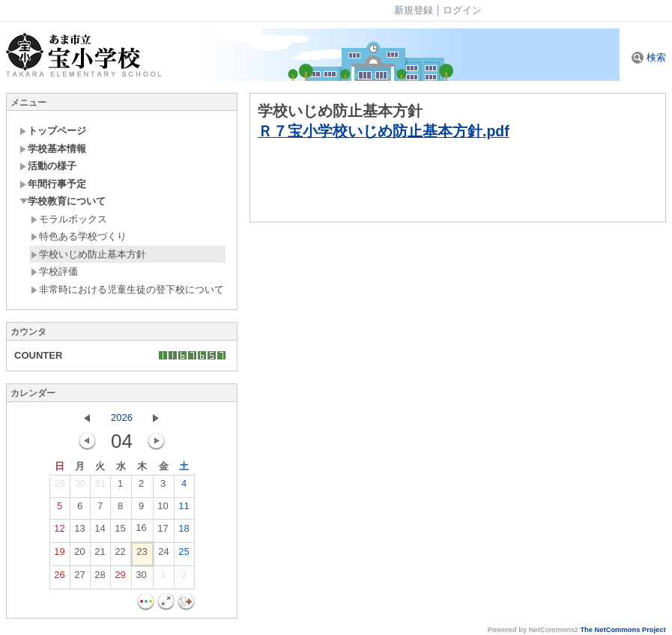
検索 (649, 57)
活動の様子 (48, 166)
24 (163, 555)
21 (100, 555)
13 (79, 532)
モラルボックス (69, 219)
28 (100, 578)
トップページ (53, 131)
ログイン (462, 10)
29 (59, 487)
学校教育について (63, 201)
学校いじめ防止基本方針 (88, 254)
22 (120, 555)
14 (100, 532)
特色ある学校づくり (79, 236)
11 (184, 509)
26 (59, 578)
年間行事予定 (53, 184)
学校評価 (54, 271)
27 (79, 578)
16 (141, 531)
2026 (122, 417)
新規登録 (414, 10)
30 (79, 487)
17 (163, 532)
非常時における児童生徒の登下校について (127, 289)
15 (120, 532)
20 (79, 555)
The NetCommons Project (623, 630)
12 (59, 532)
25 (184, 555)
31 (100, 487)
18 (184, 532)
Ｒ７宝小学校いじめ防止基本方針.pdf (384, 131)
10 (163, 509)
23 (142, 555)
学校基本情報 (53, 149)
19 (59, 555)
